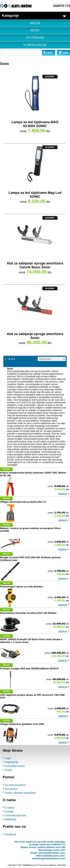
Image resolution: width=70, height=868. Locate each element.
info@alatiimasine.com (51, 853)
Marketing (10, 819)
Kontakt (9, 812)
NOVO (35, 30)
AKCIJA (35, 23)
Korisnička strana (15, 766)
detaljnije (63, 494)
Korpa (8, 770)
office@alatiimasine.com (50, 856)
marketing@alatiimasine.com (49, 858)
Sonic (5, 64)
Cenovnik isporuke (15, 815)
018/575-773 (62, 6)
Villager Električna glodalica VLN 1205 (22, 724)
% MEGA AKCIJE (35, 45)
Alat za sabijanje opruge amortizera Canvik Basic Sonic (35, 265)
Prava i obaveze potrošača (20, 793)
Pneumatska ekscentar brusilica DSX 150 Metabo (28, 613)
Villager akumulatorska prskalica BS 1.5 (23, 502)
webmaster (62, 865)
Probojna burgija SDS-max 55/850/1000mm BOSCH (29, 669)
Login (8, 758)
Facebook (10, 834)
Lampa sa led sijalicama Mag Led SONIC (35, 195)
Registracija (11, 762)
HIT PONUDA (35, 38)
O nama (9, 808)
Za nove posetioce (15, 785)
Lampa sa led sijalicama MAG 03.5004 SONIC (35, 124)
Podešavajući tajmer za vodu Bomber (21, 587)
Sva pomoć (11, 789)
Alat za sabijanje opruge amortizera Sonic (35, 336)
